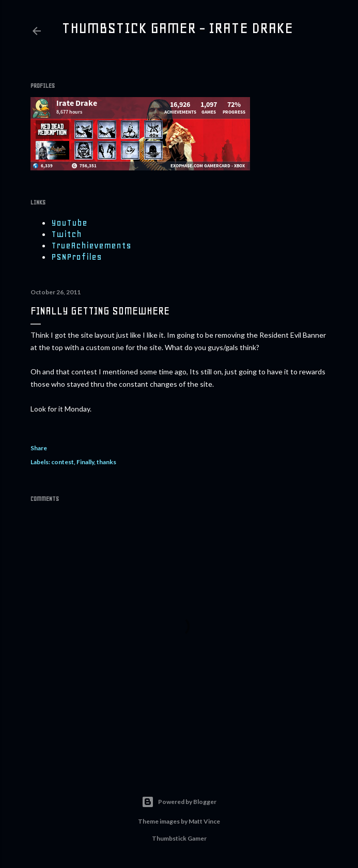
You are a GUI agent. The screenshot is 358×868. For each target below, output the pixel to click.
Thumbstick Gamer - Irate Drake (177, 28)
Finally (85, 462)
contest (63, 462)
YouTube (69, 223)
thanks (106, 462)
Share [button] (39, 448)
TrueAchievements (91, 245)
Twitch (66, 234)
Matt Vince (204, 821)
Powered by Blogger (179, 802)
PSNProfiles (76, 257)
